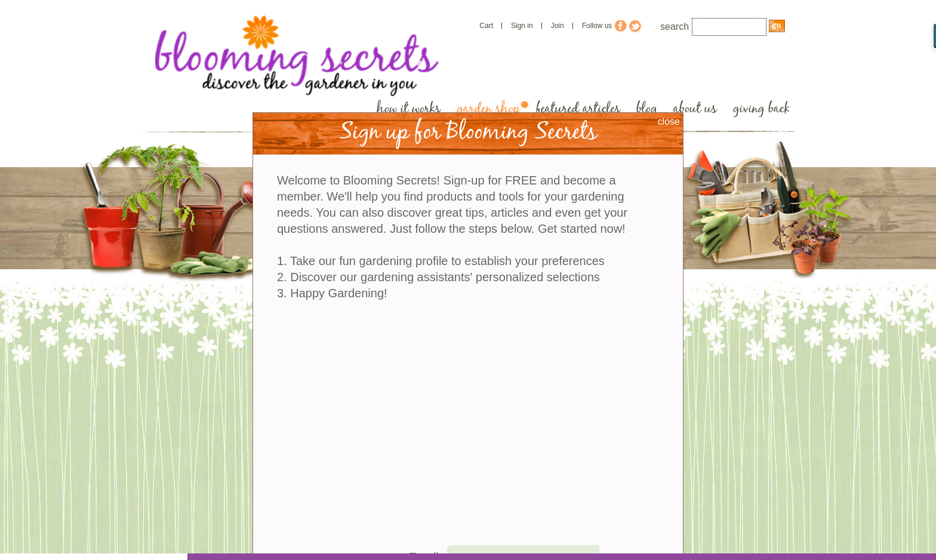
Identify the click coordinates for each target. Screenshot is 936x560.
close (669, 121)
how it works (409, 109)
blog (647, 109)
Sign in (522, 26)
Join (558, 26)
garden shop (488, 109)
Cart (486, 26)
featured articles (578, 109)
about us (695, 109)
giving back (761, 109)
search (675, 27)
